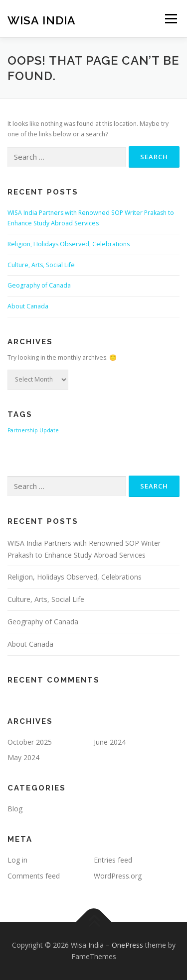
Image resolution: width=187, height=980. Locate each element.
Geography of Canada (39, 285)
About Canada (28, 306)
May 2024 (23, 757)
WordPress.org (118, 876)
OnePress (127, 945)
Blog (15, 809)
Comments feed (34, 876)
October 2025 (30, 742)
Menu (170, 19)
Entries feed (113, 860)
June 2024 (110, 742)
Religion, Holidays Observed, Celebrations (69, 244)
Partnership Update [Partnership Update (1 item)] (33, 430)
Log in (17, 860)
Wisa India (42, 20)
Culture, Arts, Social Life (41, 265)
